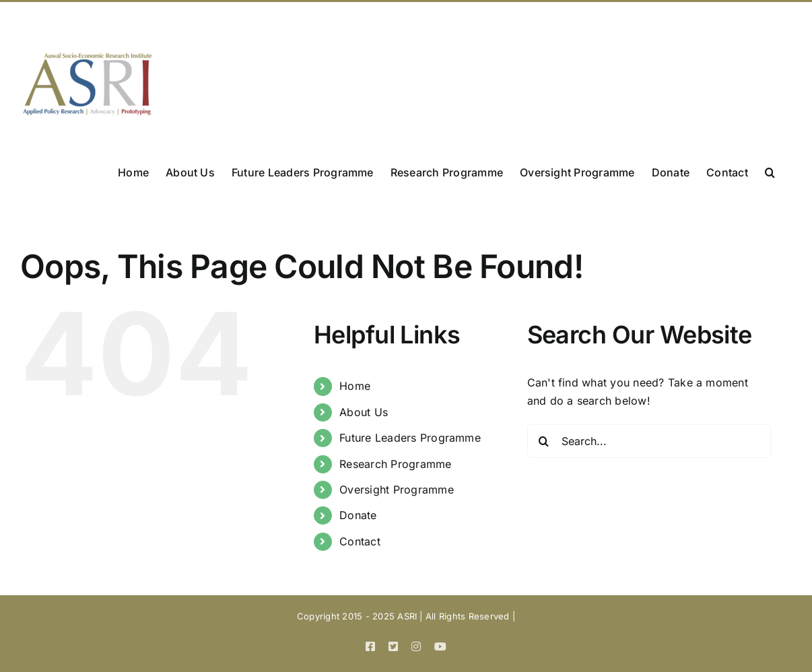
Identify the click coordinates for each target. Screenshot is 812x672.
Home (355, 386)
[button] (770, 171)
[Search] (544, 441)
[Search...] (649, 441)
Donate (358, 515)
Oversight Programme (397, 490)
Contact (360, 541)
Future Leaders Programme (410, 438)
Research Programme (395, 464)
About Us (364, 412)
